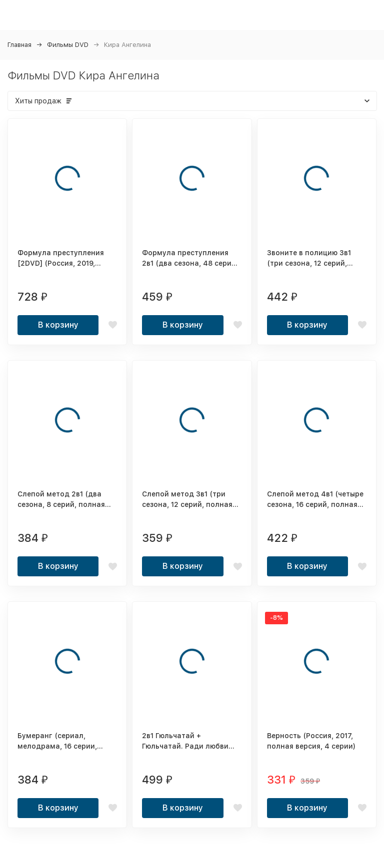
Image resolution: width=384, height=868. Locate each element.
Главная (19, 45)
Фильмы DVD (68, 45)
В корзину (58, 325)
